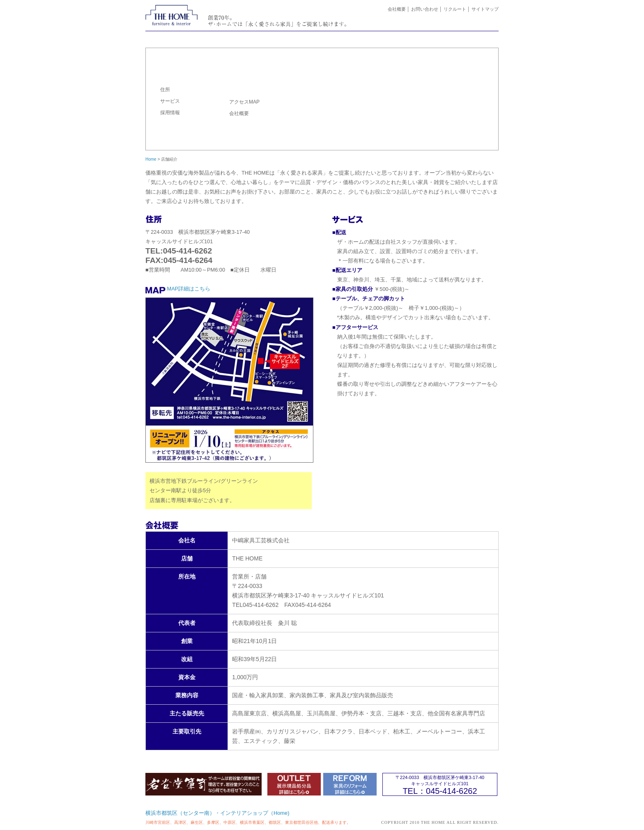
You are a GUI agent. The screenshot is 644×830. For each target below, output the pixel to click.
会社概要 (397, 9)
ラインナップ (292, 37)
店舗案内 (469, 37)
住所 (165, 90)
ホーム (175, 37)
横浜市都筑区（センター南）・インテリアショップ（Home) (217, 813)
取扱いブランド (410, 37)
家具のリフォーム (351, 37)
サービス (170, 101)
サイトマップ (485, 9)
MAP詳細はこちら (189, 289)
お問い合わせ (425, 9)
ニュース (233, 37)
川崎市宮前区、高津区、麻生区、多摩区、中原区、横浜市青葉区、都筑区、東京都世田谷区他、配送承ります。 (248, 822)
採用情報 (170, 113)
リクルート (455, 9)
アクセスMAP (244, 102)
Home (151, 159)
